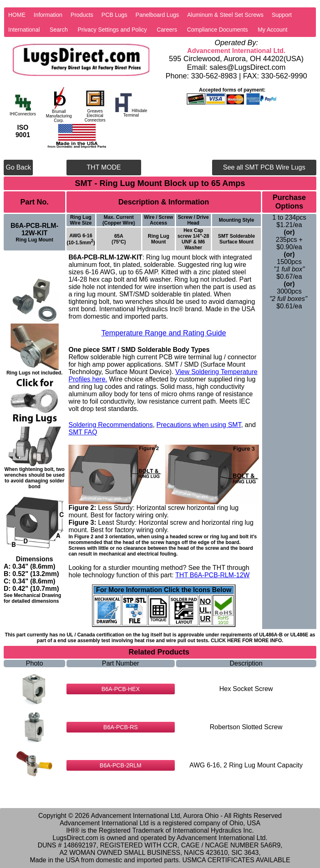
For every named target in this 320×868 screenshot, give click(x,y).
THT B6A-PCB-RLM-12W (212, 575)
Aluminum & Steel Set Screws (225, 15)
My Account (272, 30)
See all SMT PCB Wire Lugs (264, 167)
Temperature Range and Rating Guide (164, 333)
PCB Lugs (114, 15)
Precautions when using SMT (199, 425)
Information (48, 15)
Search (59, 30)
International (24, 30)
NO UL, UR (205, 610)
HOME (17, 15)
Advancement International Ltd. (236, 51)
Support (282, 15)
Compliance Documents (218, 30)
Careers (167, 30)
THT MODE (104, 167)
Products (82, 15)
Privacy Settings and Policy (112, 30)
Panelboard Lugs (157, 15)
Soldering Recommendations (111, 425)
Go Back (18, 167)
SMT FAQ (83, 432)
